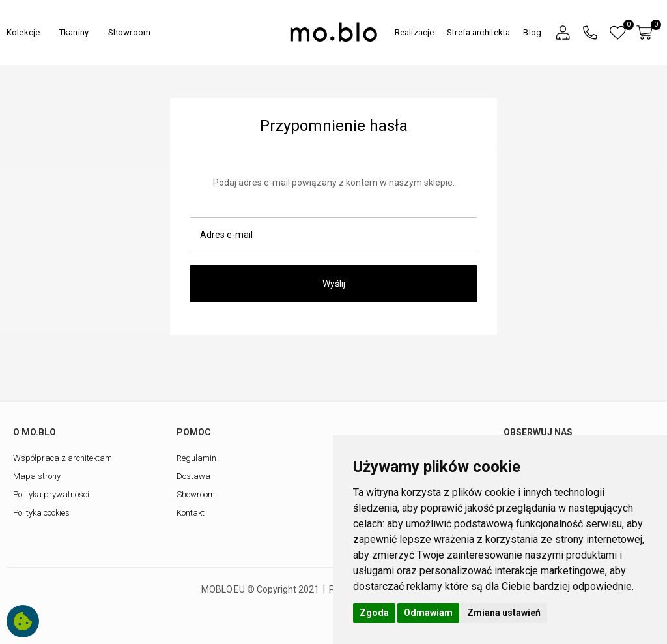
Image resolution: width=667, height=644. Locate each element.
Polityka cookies (41, 513)
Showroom (129, 32)
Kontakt (191, 513)
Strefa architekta (478, 32)
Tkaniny (74, 32)
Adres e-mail (226, 235)
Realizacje (414, 32)
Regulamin (196, 458)
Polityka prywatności (51, 494)
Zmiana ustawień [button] (504, 613)
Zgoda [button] (374, 613)
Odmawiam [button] (428, 613)
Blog (532, 32)
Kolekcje (23, 32)
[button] (563, 33)
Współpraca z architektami (64, 458)
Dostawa (193, 476)
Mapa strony (37, 476)
